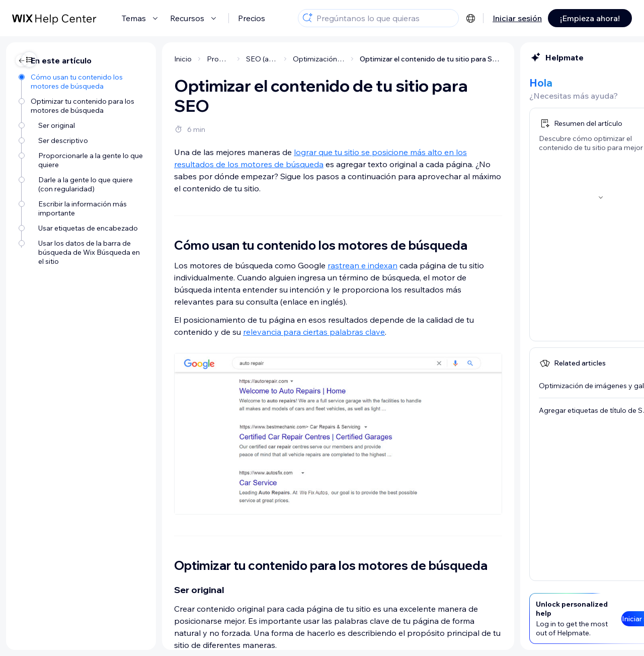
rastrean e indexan (263, 265)
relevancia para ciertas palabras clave (214, 332)
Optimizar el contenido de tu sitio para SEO (331, 59)
